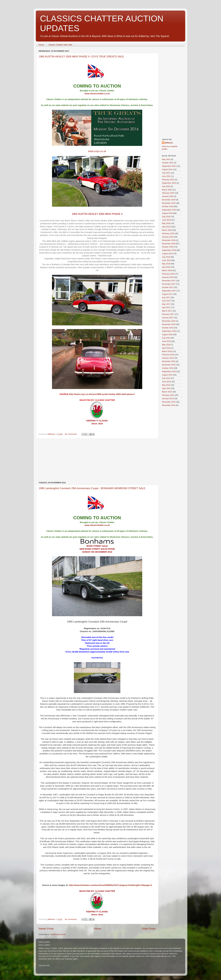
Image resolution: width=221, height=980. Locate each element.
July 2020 (166, 186)
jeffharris (169, 143)
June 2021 (166, 176)
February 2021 (168, 180)
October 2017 (168, 287)
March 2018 (167, 270)
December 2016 (169, 321)
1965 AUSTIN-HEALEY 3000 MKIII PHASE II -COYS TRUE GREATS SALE (81, 57)
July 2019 (166, 217)
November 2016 (169, 324)
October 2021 (168, 163)
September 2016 (169, 331)
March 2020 (167, 190)
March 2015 (167, 392)
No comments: (71, 434)
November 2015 (169, 365)
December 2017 (169, 281)
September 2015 (169, 371)
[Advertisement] (97, 460)
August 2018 (167, 254)
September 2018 (169, 250)
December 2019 (169, 200)
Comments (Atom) (58, 934)
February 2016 (168, 355)
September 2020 (169, 183)
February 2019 (168, 233)
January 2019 (168, 237)
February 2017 (168, 314)
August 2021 (167, 169)
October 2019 (168, 206)
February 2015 (168, 395)
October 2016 (168, 328)
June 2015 (166, 382)
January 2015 (168, 398)
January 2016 (168, 358)
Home (41, 45)
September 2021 (169, 166)
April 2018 (166, 267)
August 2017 (167, 294)
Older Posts (149, 929)
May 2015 (166, 385)
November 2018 (169, 244)
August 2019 (167, 213)
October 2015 (168, 368)
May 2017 (166, 304)
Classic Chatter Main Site (60, 45)
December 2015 (169, 361)
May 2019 (166, 223)
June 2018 (166, 260)
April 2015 (166, 388)
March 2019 (167, 230)
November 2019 (169, 203)
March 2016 (167, 351)
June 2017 (166, 301)
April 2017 (166, 307)
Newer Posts (46, 929)
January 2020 (168, 196)
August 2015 (167, 375)
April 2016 (166, 348)
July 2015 (166, 378)
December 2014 (169, 402)
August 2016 (167, 334)
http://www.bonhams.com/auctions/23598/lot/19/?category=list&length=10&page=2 (111, 885)
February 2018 (168, 274)
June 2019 (166, 220)
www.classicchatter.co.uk (97, 94)
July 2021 (166, 173)
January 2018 (168, 277)
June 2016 (166, 341)
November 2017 (169, 284)
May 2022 (166, 159)
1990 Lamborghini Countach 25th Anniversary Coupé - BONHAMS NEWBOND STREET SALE (92, 488)
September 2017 (169, 291)
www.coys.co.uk (97, 151)
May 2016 (166, 345)
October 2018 (168, 247)
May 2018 (166, 264)
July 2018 (166, 257)
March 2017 (167, 311)
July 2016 (166, 338)
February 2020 (168, 193)
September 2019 (169, 210)
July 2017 (166, 297)
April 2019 (166, 227)
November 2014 (169, 405)
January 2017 (168, 318)
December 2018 (169, 240)
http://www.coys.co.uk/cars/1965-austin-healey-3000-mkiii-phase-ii (102, 394)
